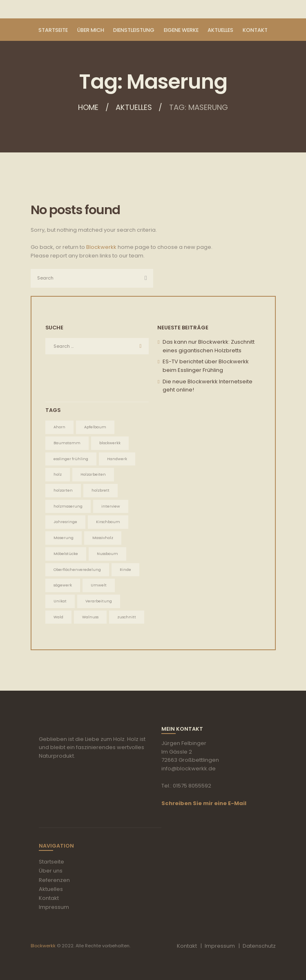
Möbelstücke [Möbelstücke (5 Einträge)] (66, 554)
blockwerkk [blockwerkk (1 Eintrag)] (110, 443)
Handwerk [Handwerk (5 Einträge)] (117, 459)
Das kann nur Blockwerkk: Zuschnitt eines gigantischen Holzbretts (209, 346)
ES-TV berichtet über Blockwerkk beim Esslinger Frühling (206, 366)
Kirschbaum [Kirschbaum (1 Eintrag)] (108, 522)
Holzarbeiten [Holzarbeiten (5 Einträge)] (93, 474)
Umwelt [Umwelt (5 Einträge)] (99, 585)
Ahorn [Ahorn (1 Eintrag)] (59, 427)
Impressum (54, 907)
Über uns (51, 871)
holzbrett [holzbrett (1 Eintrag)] (101, 490)
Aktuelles (134, 108)
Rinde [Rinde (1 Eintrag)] (125, 569)
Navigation (56, 846)
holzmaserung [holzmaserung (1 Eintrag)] (68, 506)
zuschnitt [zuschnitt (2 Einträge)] (127, 617)
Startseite (51, 862)
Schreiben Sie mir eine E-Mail (204, 803)
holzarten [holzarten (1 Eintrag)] (63, 490)
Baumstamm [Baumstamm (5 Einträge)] (67, 443)
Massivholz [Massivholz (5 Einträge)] (103, 538)
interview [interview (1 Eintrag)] (111, 506)
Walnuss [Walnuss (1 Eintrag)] (90, 617)
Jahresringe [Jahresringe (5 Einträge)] (65, 522)
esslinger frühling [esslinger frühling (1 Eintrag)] (71, 459)
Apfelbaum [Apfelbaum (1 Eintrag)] (95, 427)
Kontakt (49, 898)
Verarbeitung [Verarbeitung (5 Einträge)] (99, 601)
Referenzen (54, 880)
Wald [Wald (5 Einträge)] (58, 617)
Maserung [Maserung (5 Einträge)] (64, 538)
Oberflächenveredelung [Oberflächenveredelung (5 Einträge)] (77, 569)
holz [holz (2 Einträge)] (58, 474)
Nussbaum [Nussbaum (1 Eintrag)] (107, 554)
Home (88, 108)
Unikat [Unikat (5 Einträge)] (60, 601)
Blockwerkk (101, 247)
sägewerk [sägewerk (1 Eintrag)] (63, 585)
